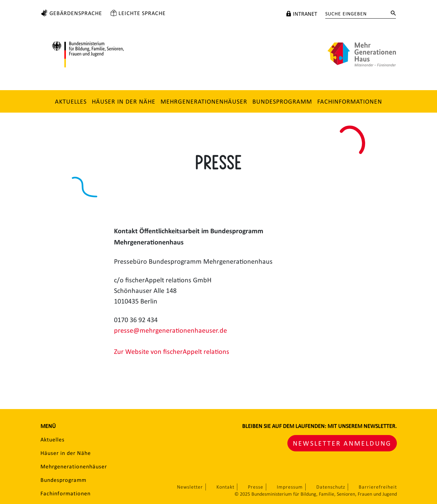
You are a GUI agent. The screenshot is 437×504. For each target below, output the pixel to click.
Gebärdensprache (76, 13)
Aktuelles (71, 101)
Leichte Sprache (142, 13)
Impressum (290, 487)
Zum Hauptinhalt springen (8, 4)
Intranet (305, 14)
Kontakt (225, 487)
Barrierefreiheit (378, 487)
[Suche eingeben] (356, 14)
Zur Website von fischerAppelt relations (172, 351)
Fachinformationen (350, 101)
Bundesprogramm (282, 101)
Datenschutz (331, 487)
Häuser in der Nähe (124, 101)
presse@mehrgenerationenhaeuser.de (170, 330)
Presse (256, 487)
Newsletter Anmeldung (342, 443)
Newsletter (190, 487)
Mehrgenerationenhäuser (204, 101)
